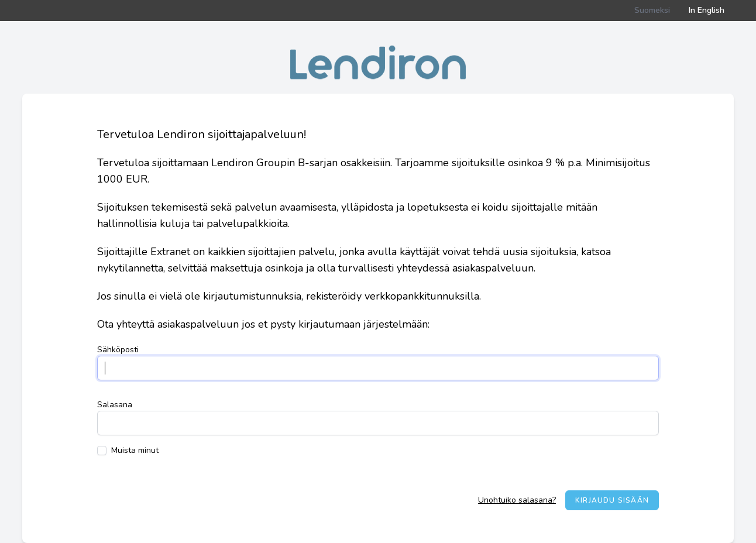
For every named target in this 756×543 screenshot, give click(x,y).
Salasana (115, 405)
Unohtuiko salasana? (517, 500)
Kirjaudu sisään (612, 500)
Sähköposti (118, 350)
